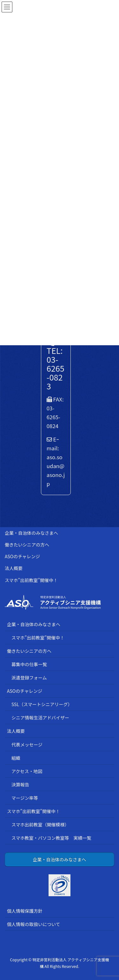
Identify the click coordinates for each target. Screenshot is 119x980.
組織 (16, 758)
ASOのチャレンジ (22, 556)
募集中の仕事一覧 (29, 664)
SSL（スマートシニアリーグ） (42, 704)
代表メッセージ (27, 745)
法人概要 (14, 568)
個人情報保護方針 (25, 911)
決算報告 (20, 785)
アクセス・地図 (27, 771)
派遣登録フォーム (29, 678)
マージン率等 (25, 798)
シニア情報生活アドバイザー (40, 718)
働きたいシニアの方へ (27, 545)
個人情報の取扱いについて (34, 924)
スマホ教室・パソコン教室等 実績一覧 (51, 838)
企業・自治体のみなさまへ (31, 533)
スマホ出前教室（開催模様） (40, 824)
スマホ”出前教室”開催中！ (31, 580)
